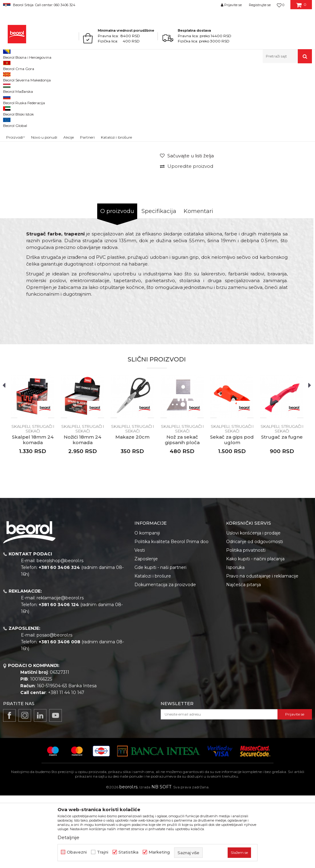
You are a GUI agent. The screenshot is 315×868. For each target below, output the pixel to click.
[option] (22, 122)
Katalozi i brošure (153, 649)
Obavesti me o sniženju (287, 187)
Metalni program (55, 76)
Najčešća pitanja (243, 657)
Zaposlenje (146, 631)
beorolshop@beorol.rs (60, 633)
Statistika (128, 852)
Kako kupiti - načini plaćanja (255, 631)
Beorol (9, 76)
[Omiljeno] (281, 5)
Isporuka (235, 640)
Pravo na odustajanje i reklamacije (262, 649)
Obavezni (77, 852)
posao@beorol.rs (54, 708)
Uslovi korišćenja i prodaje (253, 606)
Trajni (103, 852)
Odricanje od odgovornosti (255, 614)
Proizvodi (27, 76)
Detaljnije (68, 837)
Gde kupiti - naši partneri (160, 640)
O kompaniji (147, 606)
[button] (287, 56)
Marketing (159, 852)
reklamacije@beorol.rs (60, 670)
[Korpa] (301, 7)
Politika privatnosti (246, 623)
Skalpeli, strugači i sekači (97, 76)
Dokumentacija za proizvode (165, 657)
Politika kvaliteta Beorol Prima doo (171, 614)
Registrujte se (260, 5)
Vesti (140, 623)
